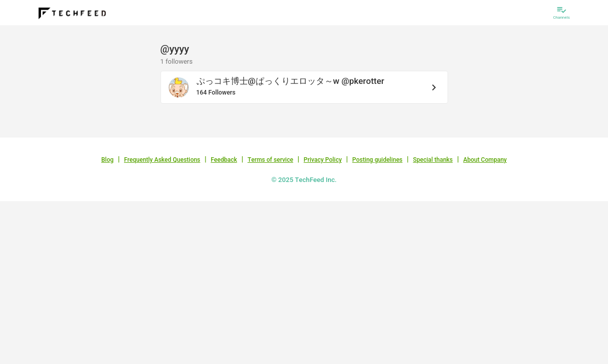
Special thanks (433, 160)
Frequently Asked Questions (162, 160)
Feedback (224, 160)
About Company (485, 160)
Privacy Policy (323, 160)
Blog (107, 160)
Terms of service (270, 160)
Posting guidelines (377, 160)
